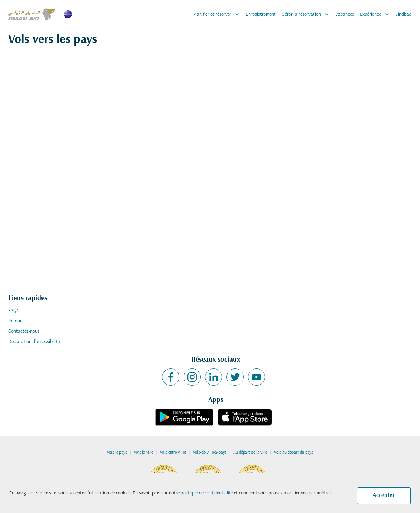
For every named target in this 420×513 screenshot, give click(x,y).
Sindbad (403, 14)
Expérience (376, 14)
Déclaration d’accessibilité (34, 342)
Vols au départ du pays (294, 453)
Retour (15, 321)
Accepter (384, 495)
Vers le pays (117, 453)
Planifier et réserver (218, 14)
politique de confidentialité (207, 493)
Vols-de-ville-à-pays (210, 453)
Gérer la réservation (307, 14)
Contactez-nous (24, 331)
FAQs (13, 311)
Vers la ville (143, 453)
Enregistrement (261, 14)
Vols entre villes (173, 453)
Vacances (345, 14)
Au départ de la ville (250, 453)
